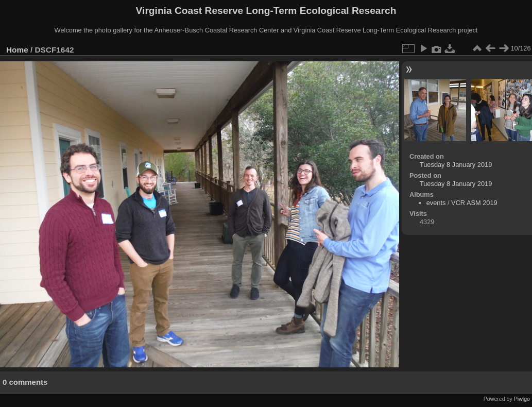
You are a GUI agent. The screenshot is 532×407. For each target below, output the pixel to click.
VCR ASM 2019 (474, 203)
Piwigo (522, 399)
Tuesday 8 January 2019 (456, 165)
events (436, 203)
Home (17, 50)
